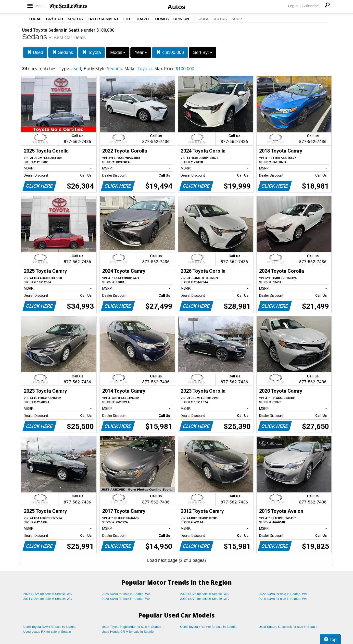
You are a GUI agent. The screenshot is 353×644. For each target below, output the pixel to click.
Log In (293, 6)
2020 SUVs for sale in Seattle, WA (126, 599)
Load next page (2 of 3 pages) (176, 560)
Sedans (63, 52)
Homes (162, 19)
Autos (176, 7)
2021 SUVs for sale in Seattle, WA (48, 599)
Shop (237, 19)
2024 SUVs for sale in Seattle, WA (126, 594)
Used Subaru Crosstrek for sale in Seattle (288, 627)
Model (118, 52)
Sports (75, 19)
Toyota (92, 52)
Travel (143, 19)
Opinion (181, 19)
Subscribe (310, 6)
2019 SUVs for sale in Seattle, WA (204, 599)
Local (35, 19)
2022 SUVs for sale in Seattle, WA (283, 594)
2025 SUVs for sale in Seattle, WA (48, 594)
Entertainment (103, 19)
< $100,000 (170, 52)
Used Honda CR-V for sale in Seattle (128, 632)
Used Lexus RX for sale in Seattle (47, 632)
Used (35, 52)
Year (141, 52)
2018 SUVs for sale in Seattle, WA (283, 599)
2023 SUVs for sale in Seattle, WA (204, 594)
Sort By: (203, 52)
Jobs (204, 19)
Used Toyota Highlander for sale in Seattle (132, 627)
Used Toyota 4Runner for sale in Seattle (208, 627)
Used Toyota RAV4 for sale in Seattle (49, 627)
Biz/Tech (55, 19)
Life (127, 19)
